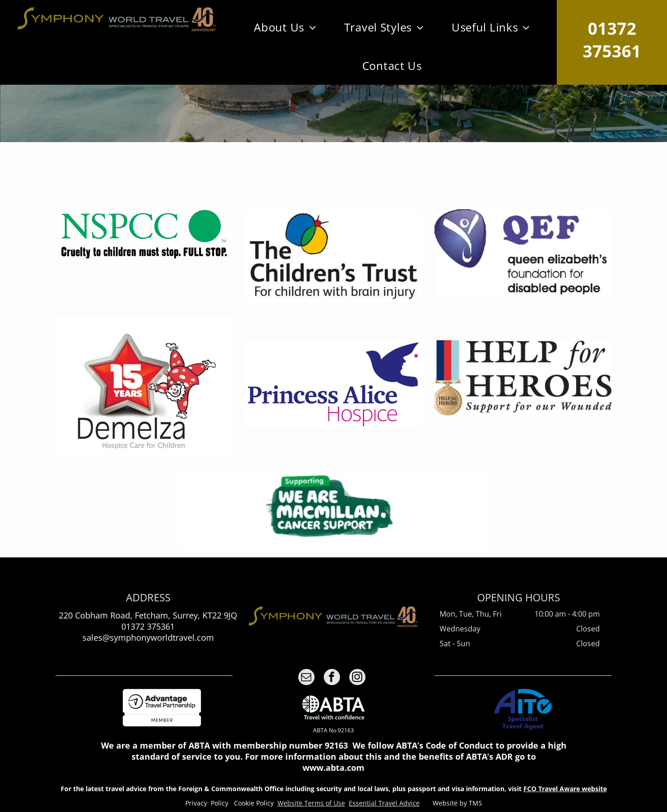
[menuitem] (285, 27)
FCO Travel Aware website (565, 789)
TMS (475, 803)
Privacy (196, 803)
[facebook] (332, 678)
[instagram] (357, 678)
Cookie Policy (254, 803)
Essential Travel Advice (384, 803)
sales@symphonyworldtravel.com (148, 637)
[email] (306, 678)
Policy (220, 803)
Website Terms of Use (311, 803)
